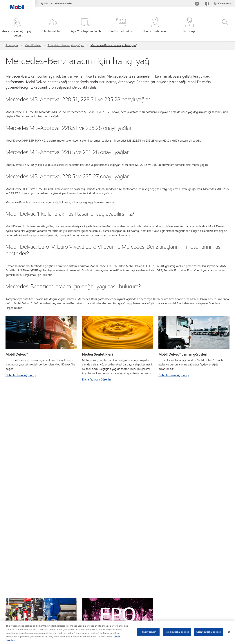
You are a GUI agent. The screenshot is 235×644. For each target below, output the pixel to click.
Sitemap (11, 608)
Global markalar (64, 3)
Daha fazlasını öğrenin (20, 375)
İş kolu (45, 3)
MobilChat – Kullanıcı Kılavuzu (23, 615)
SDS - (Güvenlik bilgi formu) (104, 608)
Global (25, 608)
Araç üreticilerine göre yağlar (66, 45)
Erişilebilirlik (133, 608)
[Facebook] (207, 4)
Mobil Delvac (33, 45)
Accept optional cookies (208, 632)
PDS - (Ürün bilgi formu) (68, 608)
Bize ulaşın (42, 608)
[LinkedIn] (197, 4)
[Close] (229, 632)
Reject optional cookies (177, 632)
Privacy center (148, 632)
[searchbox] (192, 609)
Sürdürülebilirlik (55, 615)
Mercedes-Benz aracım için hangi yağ (114, 45)
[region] (117, 632)
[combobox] (196, 609)
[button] (52, 27)
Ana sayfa (12, 45)
